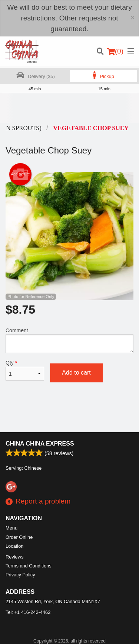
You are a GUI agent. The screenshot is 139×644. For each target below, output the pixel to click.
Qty (25, 370)
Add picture (21, 174)
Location (14, 546)
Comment (69, 340)
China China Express (40, 444)
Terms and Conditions (29, 566)
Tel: (28, 612)
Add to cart (76, 373)
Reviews (14, 557)
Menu (11, 528)
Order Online (19, 537)
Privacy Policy (20, 575)
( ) (115, 51)
